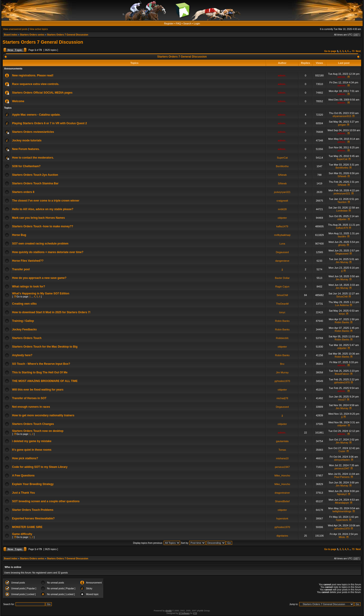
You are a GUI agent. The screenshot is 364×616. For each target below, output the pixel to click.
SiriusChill (282, 295)
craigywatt (282, 201)
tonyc (282, 312)
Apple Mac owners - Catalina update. (36, 115)
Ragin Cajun (282, 287)
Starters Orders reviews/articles (33, 132)
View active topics (39, 29)
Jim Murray (342, 262)
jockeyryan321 (282, 192)
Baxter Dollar (282, 278)
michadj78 (282, 398)
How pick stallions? (25, 458)
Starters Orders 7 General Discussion (68, 35)
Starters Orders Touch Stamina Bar (35, 183)
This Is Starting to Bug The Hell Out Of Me (40, 372)
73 (353, 51)
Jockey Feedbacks (24, 329)
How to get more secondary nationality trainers (43, 415)
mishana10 (282, 458)
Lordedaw (342, 211)
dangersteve (282, 261)
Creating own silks (24, 304)
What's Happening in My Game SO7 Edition (41, 293)
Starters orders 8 (23, 192)
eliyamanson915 (342, 116)
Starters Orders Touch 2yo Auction (35, 175)
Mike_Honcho (282, 476)
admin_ (282, 75)
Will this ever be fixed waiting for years (38, 390)
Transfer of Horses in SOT (29, 398)
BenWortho (282, 166)
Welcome (18, 101)
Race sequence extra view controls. (36, 84)
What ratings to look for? (29, 287)
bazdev (342, 236)
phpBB (168, 611)
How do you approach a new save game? (39, 278)
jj (282, 269)
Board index (11, 35)
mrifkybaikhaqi (282, 235)
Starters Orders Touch (27, 338)
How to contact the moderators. (33, 158)
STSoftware (184, 613)
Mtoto (342, 537)
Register (169, 23)
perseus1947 (282, 467)
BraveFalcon (342, 374)
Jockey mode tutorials (27, 140)
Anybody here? (22, 355)
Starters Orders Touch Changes (33, 424)
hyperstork (282, 518)
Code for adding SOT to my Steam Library (40, 467)
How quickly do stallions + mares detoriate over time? (48, 252)
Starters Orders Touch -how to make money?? (43, 226)
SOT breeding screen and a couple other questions (46, 501)
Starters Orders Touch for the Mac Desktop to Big (45, 347)
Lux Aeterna (342, 305)
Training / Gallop (23, 321)
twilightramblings (342, 511)
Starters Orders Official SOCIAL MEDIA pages (42, 93)
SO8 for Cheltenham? (26, 166)
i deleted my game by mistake (32, 441)
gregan (342, 125)
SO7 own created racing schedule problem (40, 244)
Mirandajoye (342, 503)
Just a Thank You (23, 493)
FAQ (179, 23)
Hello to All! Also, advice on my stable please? (43, 209)
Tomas (282, 450)
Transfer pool (21, 269)
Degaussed (282, 252)
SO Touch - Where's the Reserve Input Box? (41, 364)
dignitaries (282, 536)
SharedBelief (282, 501)
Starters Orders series (32, 35)
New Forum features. (26, 149)
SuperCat (282, 158)
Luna (282, 244)
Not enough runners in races (31, 407)
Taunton (342, 202)
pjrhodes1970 (282, 381)
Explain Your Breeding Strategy (33, 484)
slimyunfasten (342, 460)
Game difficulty (22, 534)
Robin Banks (282, 321)
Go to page (330, 51)
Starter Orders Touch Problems (33, 510)
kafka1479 (282, 226)
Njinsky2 (342, 494)
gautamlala (282, 441)
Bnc (282, 364)
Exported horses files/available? (33, 518)
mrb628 (282, 209)
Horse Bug (19, 235)
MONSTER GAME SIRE (27, 527)
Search (187, 23)
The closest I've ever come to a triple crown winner (46, 201)
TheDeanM (282, 304)
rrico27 (342, 400)
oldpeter (282, 218)
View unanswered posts (15, 29)
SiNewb (282, 175)
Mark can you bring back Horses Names (38, 218)
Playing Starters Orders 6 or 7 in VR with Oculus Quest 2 (49, 123)
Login (197, 23)
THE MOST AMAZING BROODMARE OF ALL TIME (45, 381)
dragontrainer (282, 493)
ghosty (342, 245)
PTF (195, 613)
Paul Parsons (342, 477)
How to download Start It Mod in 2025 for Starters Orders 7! (51, 312)
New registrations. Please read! (33, 75)
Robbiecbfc (282, 338)
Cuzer (342, 451)
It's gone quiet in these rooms (32, 450)
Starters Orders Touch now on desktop (38, 431)
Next (358, 51)
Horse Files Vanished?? (28, 261)
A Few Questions (23, 476)
